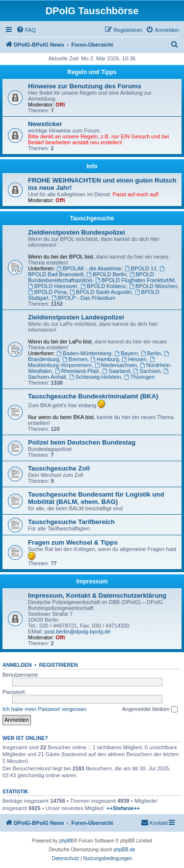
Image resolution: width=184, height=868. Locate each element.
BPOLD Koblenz (103, 286)
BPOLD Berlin (106, 274)
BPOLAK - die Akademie (89, 268)
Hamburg (105, 359)
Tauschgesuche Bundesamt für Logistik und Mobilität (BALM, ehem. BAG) (96, 498)
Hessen (134, 359)
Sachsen (147, 371)
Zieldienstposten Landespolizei (76, 317)
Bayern (126, 353)
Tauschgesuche (92, 218)
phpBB (67, 841)
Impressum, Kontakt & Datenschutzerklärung (97, 595)
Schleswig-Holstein (95, 377)
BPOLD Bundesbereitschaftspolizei (91, 277)
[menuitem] (26, 30)
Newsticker (45, 124)
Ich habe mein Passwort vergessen (44, 709)
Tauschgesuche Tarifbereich (71, 522)
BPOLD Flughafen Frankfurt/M (135, 280)
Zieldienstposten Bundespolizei (77, 232)
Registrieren (59, 665)
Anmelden (17, 665)
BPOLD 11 (141, 268)
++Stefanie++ (123, 808)
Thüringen (139, 377)
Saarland (116, 371)
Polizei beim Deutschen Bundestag (82, 442)
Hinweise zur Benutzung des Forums (85, 86)
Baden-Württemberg (84, 353)
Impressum (92, 581)
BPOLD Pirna (47, 292)
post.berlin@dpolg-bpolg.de (78, 631)
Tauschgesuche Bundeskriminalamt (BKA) (93, 396)
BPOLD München (153, 286)
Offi (60, 105)
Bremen (75, 359)
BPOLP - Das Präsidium (84, 298)
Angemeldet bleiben (149, 710)
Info (92, 166)
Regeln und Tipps (92, 72)
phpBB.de (125, 850)
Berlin (151, 353)
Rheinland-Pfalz (77, 371)
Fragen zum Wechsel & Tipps (73, 542)
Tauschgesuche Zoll (59, 468)
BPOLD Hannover (53, 286)
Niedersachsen (116, 365)
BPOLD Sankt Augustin (101, 292)
